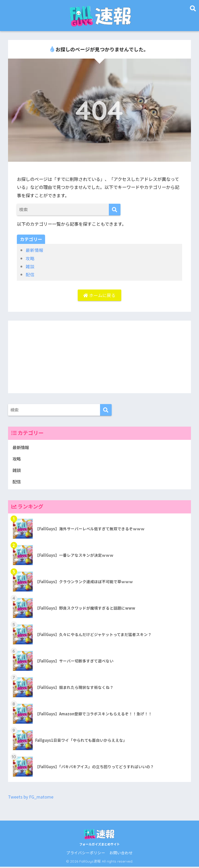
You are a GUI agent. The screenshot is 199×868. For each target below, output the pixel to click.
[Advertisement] (100, 357)
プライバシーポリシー (86, 854)
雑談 (30, 266)
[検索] (115, 210)
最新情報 (34, 250)
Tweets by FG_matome (32, 798)
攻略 (30, 258)
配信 (30, 274)
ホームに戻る (99, 295)
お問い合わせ (121, 854)
